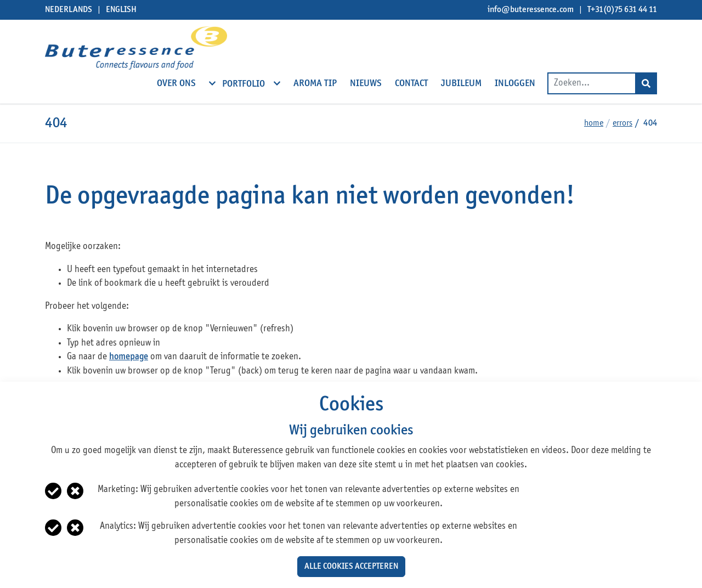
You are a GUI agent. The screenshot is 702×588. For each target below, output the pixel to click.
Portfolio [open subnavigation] (245, 83)
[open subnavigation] (212, 83)
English (121, 10)
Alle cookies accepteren (351, 567)
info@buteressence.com (531, 10)
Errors (622, 123)
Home (594, 123)
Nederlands (69, 10)
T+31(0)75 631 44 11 (622, 10)
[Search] (646, 83)
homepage (129, 357)
